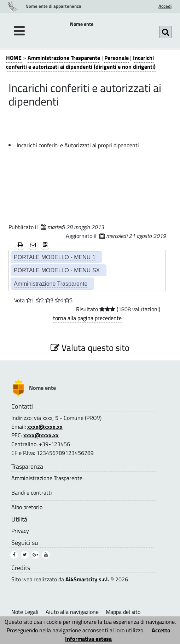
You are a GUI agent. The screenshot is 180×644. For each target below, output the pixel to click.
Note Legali (25, 612)
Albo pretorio (27, 507)
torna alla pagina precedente (87, 318)
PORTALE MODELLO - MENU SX (57, 270)
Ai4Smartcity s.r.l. (87, 579)
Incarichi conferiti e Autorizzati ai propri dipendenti (78, 145)
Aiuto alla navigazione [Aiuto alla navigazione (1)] (72, 612)
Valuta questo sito (90, 347)
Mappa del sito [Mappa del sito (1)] (123, 612)
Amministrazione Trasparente (64, 58)
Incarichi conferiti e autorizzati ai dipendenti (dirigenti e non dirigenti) (81, 62)
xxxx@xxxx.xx (45, 427)
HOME (14, 58)
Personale (117, 58)
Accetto (161, 630)
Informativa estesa (88, 639)
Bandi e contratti (32, 493)
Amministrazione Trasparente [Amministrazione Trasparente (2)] (51, 284)
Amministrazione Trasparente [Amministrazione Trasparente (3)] (47, 478)
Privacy (20, 531)
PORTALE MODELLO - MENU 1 (55, 257)
